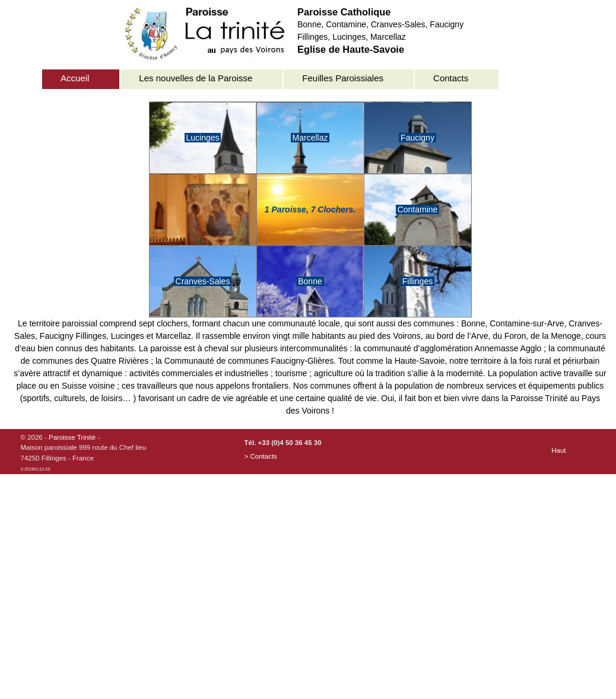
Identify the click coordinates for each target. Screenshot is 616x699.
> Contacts (261, 456)
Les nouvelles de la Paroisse (196, 78)
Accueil (75, 78)
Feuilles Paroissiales (343, 78)
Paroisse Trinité (72, 437)
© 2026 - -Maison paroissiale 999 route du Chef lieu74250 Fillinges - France (84, 453)
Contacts (451, 78)
